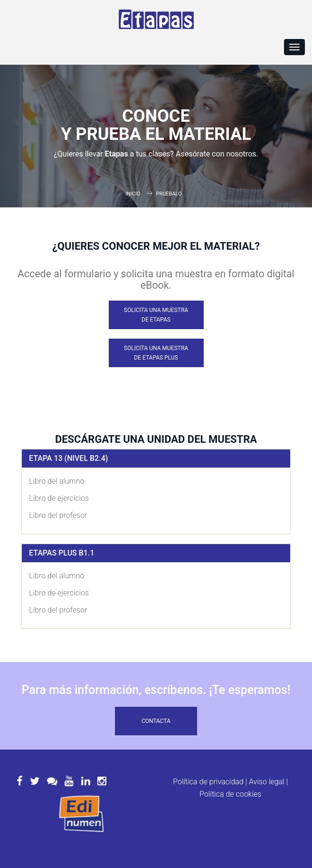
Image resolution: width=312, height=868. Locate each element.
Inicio (133, 194)
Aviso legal (267, 782)
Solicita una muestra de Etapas (156, 315)
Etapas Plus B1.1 (62, 553)
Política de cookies (230, 794)
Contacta (156, 721)
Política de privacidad (208, 782)
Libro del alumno (57, 481)
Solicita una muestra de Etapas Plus (156, 353)
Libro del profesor (58, 515)
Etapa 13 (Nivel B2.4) (68, 458)
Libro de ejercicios (59, 498)
